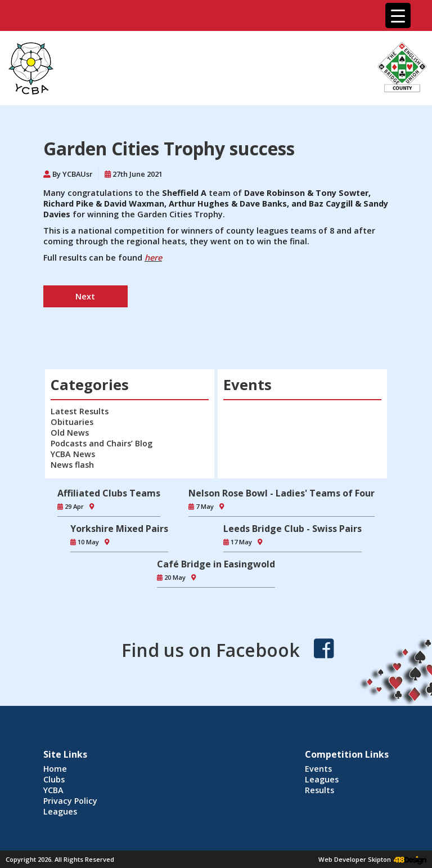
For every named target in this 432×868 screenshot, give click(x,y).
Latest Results (80, 411)
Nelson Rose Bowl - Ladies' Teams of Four (282, 493)
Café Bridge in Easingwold (216, 564)
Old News (70, 433)
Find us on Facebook (211, 650)
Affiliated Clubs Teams (109, 493)
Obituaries (72, 422)
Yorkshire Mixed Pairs (119, 529)
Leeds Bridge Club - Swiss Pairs (292, 529)
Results (319, 790)
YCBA (53, 790)
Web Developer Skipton (355, 859)
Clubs (54, 779)
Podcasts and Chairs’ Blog (102, 443)
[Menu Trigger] (398, 15)
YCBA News (73, 454)
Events (318, 769)
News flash (72, 465)
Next (85, 296)
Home (55, 769)
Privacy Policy (70, 801)
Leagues (60, 811)
